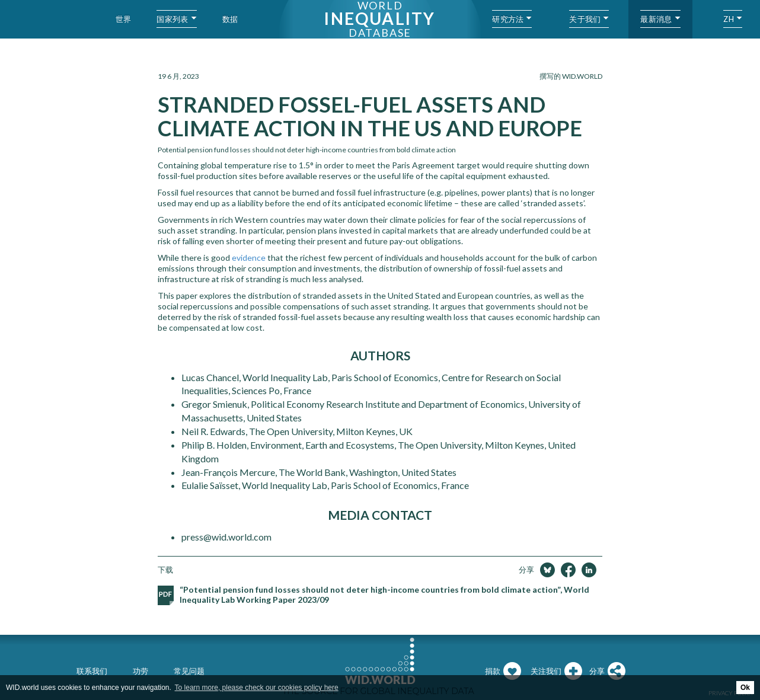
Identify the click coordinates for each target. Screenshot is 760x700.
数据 (230, 19)
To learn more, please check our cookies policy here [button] (257, 688)
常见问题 (189, 671)
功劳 (140, 671)
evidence (249, 258)
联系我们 (92, 671)
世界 (124, 19)
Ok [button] (745, 688)
